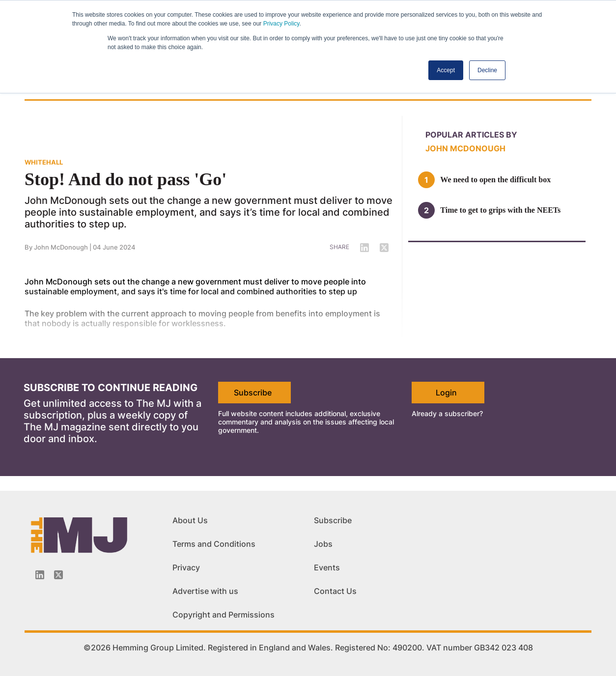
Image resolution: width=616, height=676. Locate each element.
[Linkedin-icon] (40, 575)
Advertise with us (205, 591)
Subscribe (253, 393)
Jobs (323, 544)
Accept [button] (446, 70)
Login (446, 393)
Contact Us (335, 591)
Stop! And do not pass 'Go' (126, 179)
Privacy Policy (281, 24)
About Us (190, 520)
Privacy (186, 567)
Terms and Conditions (214, 544)
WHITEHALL (44, 162)
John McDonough (465, 148)
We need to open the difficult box (495, 180)
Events (327, 567)
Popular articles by (471, 135)
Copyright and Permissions (224, 615)
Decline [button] (487, 70)
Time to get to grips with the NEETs (500, 210)
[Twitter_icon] (58, 575)
